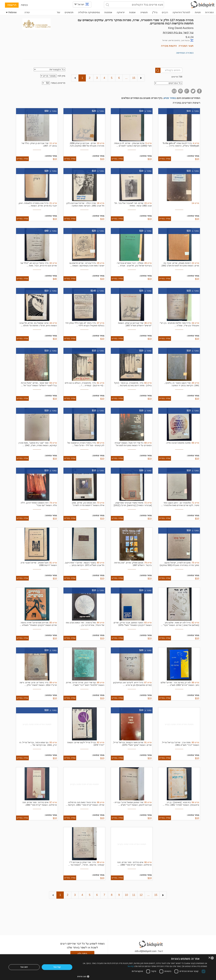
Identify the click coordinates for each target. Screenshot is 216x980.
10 (126, 895)
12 (141, 895)
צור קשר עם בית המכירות (178, 32)
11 (134, 895)
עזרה (27, 12)
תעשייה (144, 12)
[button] (142, 976)
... (126, 78)
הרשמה (12, 5)
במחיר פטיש (170, 98)
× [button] (210, 958)
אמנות (132, 12)
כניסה (24, 5)
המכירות (209, 12)
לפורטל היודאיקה (181, 12)
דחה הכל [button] (24, 967)
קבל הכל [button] (57, 967)
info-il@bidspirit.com (146, 951)
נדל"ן (155, 12)
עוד (58, 12)
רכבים (165, 12)
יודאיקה (121, 12)
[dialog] (108, 967)
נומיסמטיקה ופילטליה (89, 12)
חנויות (198, 12)
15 (134, 78)
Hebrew (11, 12)
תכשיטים (69, 12)
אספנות (108, 12)
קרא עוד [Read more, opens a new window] (131, 966)
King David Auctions (181, 28)
